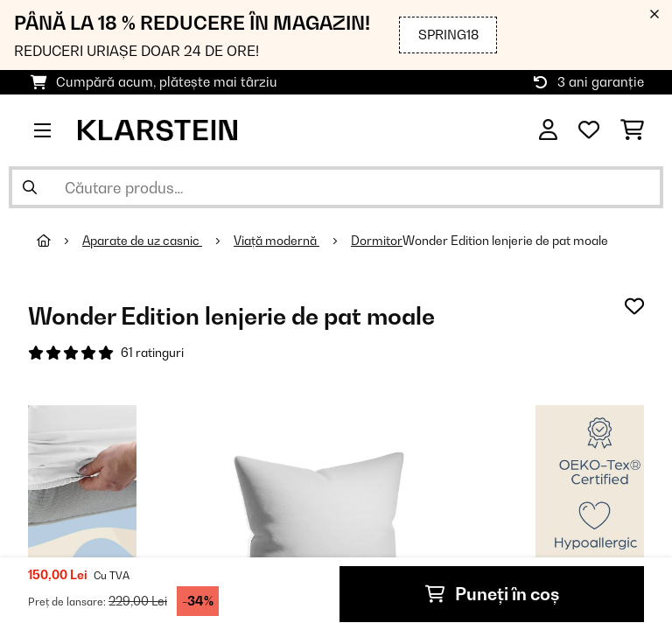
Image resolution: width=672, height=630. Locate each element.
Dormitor (377, 241)
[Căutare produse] (336, 187)
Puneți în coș (492, 594)
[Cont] (548, 130)
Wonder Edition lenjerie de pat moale (505, 241)
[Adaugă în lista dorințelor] (634, 306)
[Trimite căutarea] (30, 187)
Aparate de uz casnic (142, 241)
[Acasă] (59, 241)
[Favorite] (589, 130)
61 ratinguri (152, 353)
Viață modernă (276, 241)
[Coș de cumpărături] (632, 130)
